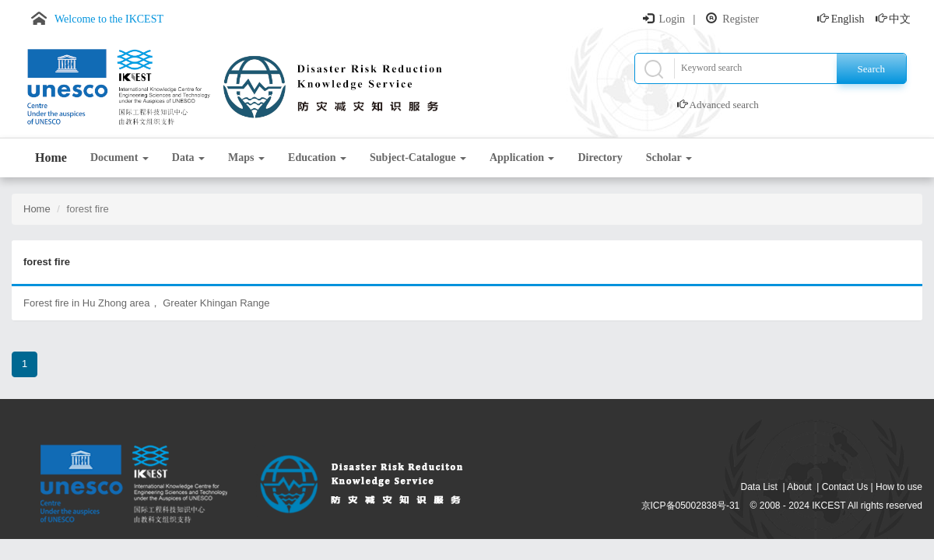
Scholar (669, 157)
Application (522, 157)
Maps (246, 157)
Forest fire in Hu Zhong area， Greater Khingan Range (147, 303)
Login (672, 19)
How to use (899, 487)
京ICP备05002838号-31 (691, 506)
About (799, 487)
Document (119, 157)
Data (188, 157)
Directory (600, 157)
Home (51, 157)
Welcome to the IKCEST (109, 19)
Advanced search (724, 105)
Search (871, 69)
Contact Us (845, 487)
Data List (759, 487)
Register (741, 19)
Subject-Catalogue (418, 157)
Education (317, 157)
